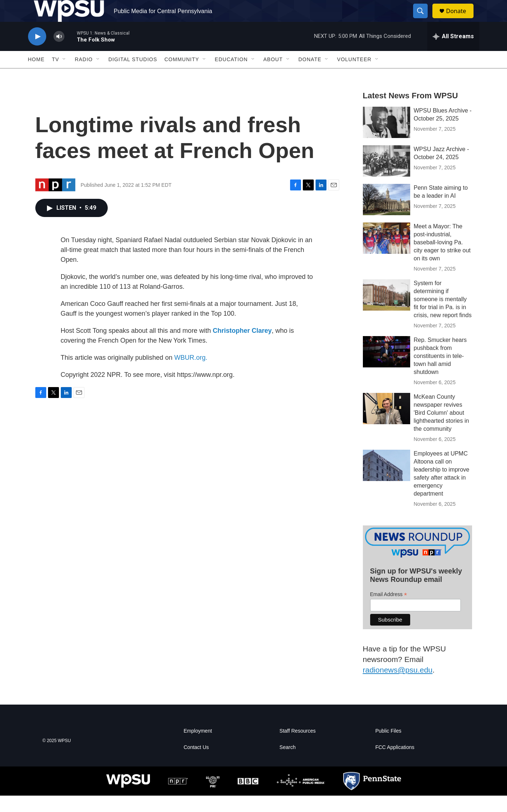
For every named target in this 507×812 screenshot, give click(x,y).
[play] (37, 53)
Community (182, 76)
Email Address (389, 611)
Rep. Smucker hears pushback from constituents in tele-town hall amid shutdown (440, 372)
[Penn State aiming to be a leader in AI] (387, 216)
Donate (461, 19)
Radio (84, 76)
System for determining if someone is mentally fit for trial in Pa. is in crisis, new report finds (443, 316)
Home (36, 76)
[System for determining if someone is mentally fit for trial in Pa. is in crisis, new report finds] (387, 311)
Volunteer (354, 76)
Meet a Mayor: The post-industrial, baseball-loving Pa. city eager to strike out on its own (442, 259)
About (273, 76)
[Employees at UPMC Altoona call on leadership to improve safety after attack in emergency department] (387, 482)
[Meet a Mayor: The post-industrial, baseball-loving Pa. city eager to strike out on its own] (387, 255)
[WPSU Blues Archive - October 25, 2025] (387, 139)
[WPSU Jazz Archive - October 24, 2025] (387, 177)
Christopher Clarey (242, 347)
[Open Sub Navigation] (64, 76)
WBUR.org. (191, 374)
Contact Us (196, 764)
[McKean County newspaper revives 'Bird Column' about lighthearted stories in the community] (387, 425)
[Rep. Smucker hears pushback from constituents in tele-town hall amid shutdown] (387, 368)
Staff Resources (298, 747)
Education (231, 76)
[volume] (59, 53)
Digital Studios (133, 76)
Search (288, 764)
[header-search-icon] (424, 19)
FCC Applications (395, 764)
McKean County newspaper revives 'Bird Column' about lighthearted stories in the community (441, 429)
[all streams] (453, 53)
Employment (198, 747)
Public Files (388, 747)
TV (56, 76)
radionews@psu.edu (398, 686)
